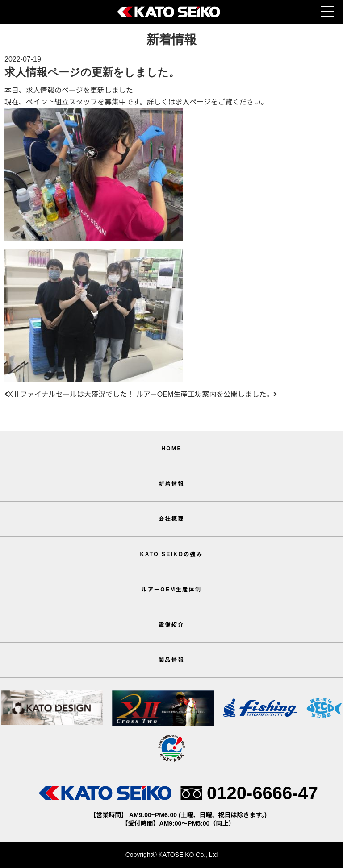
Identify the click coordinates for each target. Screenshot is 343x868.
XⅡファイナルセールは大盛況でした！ (69, 394)
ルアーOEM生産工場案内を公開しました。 (207, 394)
